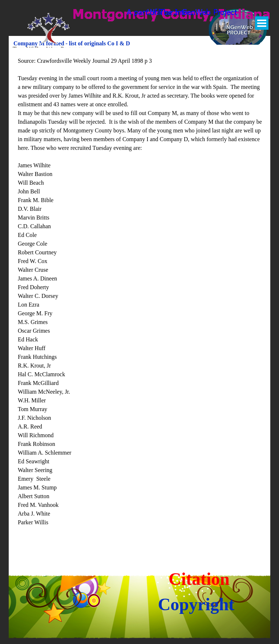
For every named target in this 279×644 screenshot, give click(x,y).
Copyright (196, 604)
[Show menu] (262, 23)
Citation (199, 579)
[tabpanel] (140, 300)
